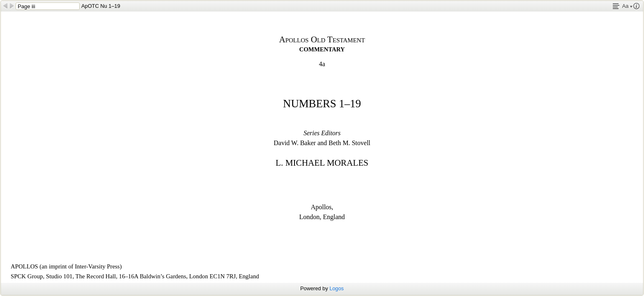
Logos (337, 288)
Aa (627, 6)
